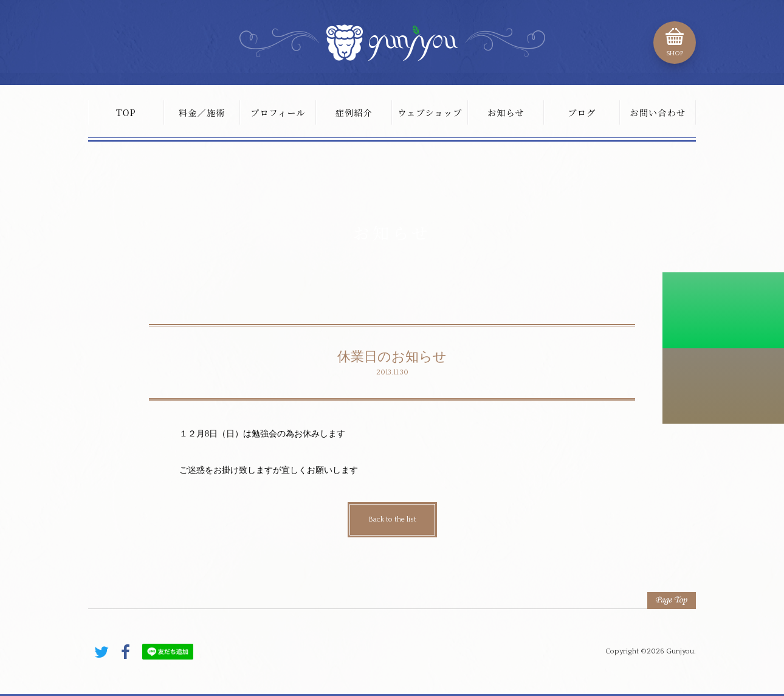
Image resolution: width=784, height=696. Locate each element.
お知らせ (506, 112)
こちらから (723, 386)
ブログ (582, 112)
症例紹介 (354, 112)
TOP (126, 112)
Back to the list (392, 519)
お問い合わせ (658, 112)
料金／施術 (202, 112)
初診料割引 (723, 310)
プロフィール (278, 112)
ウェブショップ (430, 112)
